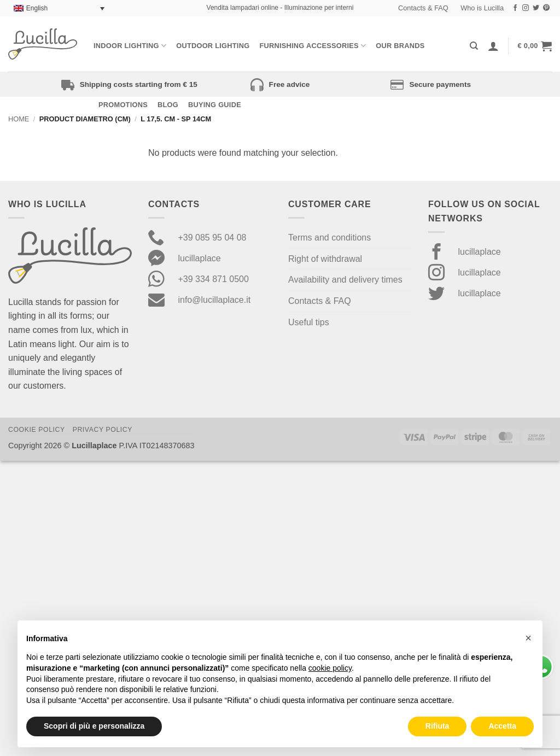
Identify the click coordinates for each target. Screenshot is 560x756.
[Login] (493, 46)
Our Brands (400, 46)
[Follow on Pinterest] (546, 8)
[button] (535, 46)
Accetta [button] (502, 726)
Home (19, 119)
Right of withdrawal (325, 259)
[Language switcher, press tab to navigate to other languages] (59, 8)
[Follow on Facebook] (515, 8)
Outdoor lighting (213, 46)
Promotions (123, 105)
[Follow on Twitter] (536, 8)
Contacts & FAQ (423, 8)
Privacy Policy (103, 430)
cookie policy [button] (330, 668)
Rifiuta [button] (437, 726)
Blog (168, 105)
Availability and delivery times (345, 280)
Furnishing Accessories (313, 46)
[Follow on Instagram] (526, 8)
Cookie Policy (37, 430)
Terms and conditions (329, 238)
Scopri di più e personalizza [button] (94, 726)
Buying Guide (215, 105)
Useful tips (309, 322)
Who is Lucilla (482, 8)
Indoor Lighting (130, 46)
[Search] (474, 46)
